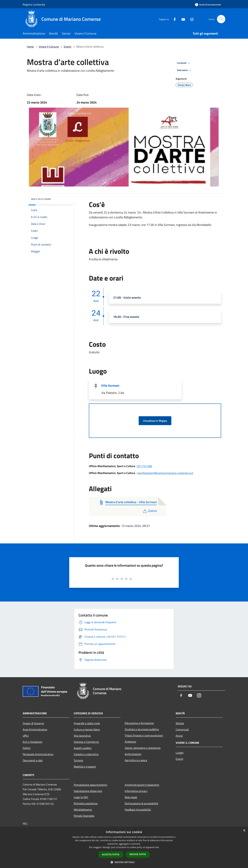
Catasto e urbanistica (86, 754)
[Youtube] (182, 19)
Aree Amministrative (35, 729)
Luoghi (180, 753)
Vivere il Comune (49, 47)
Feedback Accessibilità (138, 810)
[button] (124, 862)
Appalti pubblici (83, 748)
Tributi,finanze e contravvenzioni (144, 735)
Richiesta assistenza (86, 803)
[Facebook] (173, 19)
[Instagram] (190, 19)
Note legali (131, 797)
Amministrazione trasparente (142, 785)
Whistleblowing (83, 810)
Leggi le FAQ (81, 797)
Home (30, 47)
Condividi (184, 63)
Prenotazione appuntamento (90, 785)
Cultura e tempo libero (87, 729)
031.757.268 (144, 466)
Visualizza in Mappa (155, 421)
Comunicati (182, 729)
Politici (27, 748)
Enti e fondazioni (33, 742)
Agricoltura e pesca (136, 760)
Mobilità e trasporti (85, 767)
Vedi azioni (185, 70)
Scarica (149, 510)
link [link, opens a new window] (157, 847)
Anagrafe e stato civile (87, 723)
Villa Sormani (110, 386)
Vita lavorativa (82, 736)
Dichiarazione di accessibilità (141, 803)
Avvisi (179, 736)
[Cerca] (221, 19)
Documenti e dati (33, 760)
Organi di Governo (33, 723)
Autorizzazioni (133, 754)
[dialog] (124, 847)
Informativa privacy (136, 791)
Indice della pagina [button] (41, 199)
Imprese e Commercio (86, 742)
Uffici (26, 736)
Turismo (78, 760)
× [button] (244, 831)
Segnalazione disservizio (88, 791)
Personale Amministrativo (38, 754)
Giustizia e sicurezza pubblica (142, 729)
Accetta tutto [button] (111, 855)
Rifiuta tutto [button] (138, 854)
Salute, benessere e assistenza (143, 748)
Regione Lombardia (34, 4)
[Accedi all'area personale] (208, 5)
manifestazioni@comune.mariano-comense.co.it (165, 473)
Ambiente (130, 742)
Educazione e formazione (139, 723)
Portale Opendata (84, 816)
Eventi (68, 47)
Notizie (180, 723)
